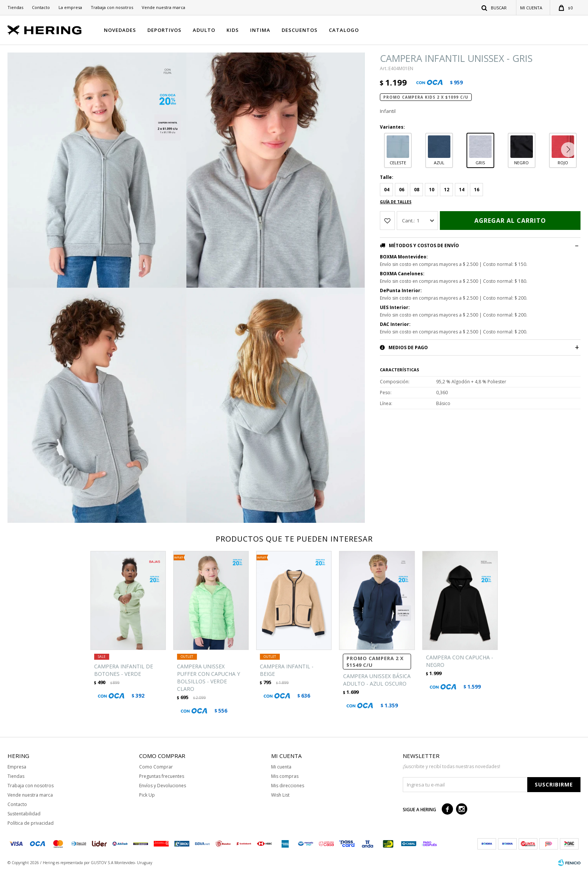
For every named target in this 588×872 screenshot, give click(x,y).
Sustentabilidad (24, 814)
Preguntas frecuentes (162, 776)
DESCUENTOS (300, 30)
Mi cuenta (281, 767)
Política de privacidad (31, 823)
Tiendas (15, 7)
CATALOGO (344, 30)
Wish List (280, 795)
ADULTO (204, 30)
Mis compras (285, 776)
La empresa (70, 7)
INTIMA (260, 30)
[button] (570, 150)
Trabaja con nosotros (112, 7)
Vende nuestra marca (163, 7)
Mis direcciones (288, 786)
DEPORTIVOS (164, 30)
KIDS (233, 30)
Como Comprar (156, 767)
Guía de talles (396, 202)
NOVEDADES (120, 30)
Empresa (17, 767)
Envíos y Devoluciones (163, 786)
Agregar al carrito (510, 221)
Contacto (41, 7)
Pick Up (147, 795)
